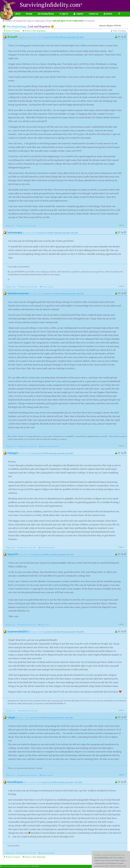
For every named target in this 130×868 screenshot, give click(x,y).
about (18, 14)
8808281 (122, 853)
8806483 (122, 225)
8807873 (122, 710)
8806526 (122, 547)
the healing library (46, 14)
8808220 (122, 775)
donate (108, 14)
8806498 (122, 286)
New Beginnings (16, 26)
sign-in (64, 14)
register (78, 14)
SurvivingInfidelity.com (51, 5)
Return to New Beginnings (34, 31)
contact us (93, 14)
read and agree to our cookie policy (68, 21)
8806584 (122, 624)
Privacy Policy (36, 866)
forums (29, 14)
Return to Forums (12, 31)
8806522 (122, 446)
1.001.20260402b (125, 866)
